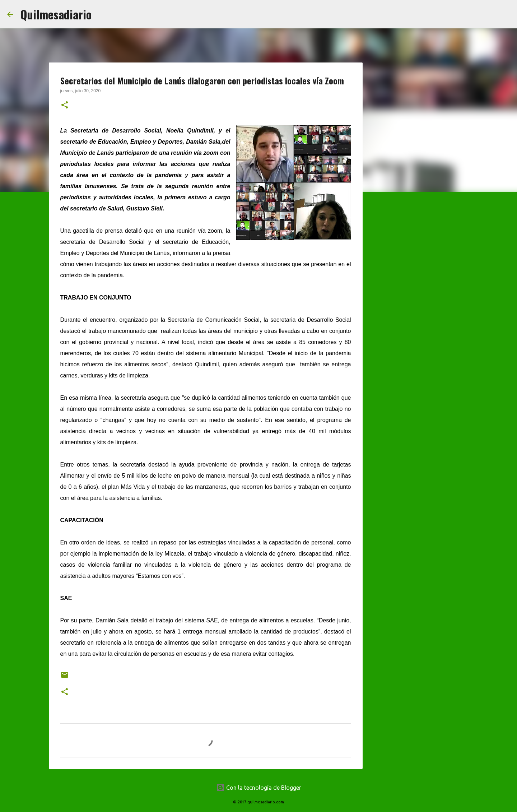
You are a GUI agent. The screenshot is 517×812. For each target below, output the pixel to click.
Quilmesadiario (56, 14)
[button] (65, 106)
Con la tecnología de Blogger (259, 788)
